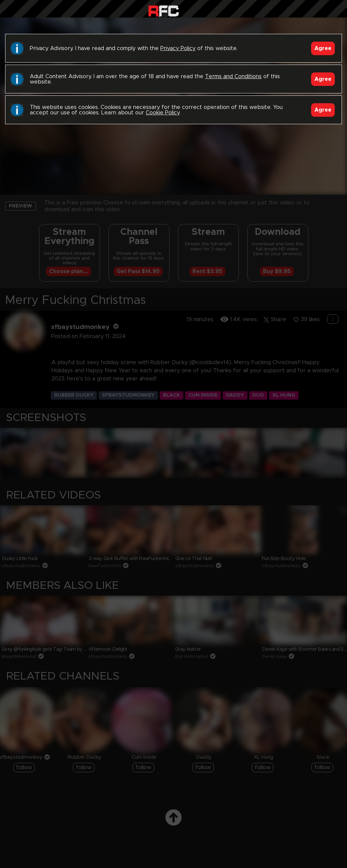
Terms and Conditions (233, 76)
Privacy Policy (178, 48)
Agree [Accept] (323, 48)
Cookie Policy (162, 113)
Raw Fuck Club (164, 10)
